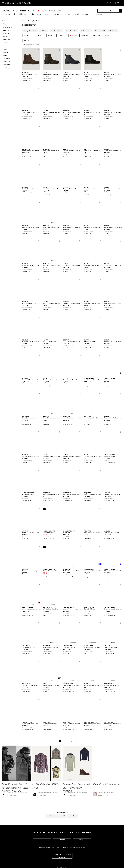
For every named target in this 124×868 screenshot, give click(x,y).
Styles (14, 14)
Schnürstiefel (73, 816)
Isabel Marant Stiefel (72, 31)
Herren (30, 21)
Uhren (39, 14)
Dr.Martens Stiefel (113, 31)
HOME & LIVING (55, 11)
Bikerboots (51, 816)
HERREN (23, 11)
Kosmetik (76, 14)
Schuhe (32, 14)
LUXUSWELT (6, 11)
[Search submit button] (120, 11)
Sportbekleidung (96, 14)
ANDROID (62, 840)
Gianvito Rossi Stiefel (57, 31)
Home (24, 21)
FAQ (53, 847)
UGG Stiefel (44, 31)
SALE (38, 11)
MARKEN (31, 11)
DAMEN (15, 11)
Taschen (67, 14)
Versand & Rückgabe (45, 847)
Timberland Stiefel (86, 31)
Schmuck (85, 14)
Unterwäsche (58, 14)
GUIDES (45, 11)
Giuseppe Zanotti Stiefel (30, 31)
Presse (64, 847)
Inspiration (6, 14)
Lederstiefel (61, 816)
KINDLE (82, 840)
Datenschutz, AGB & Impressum (76, 847)
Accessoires (47, 14)
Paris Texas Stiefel (100, 31)
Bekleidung (23, 14)
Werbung (58, 847)
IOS (42, 840)
